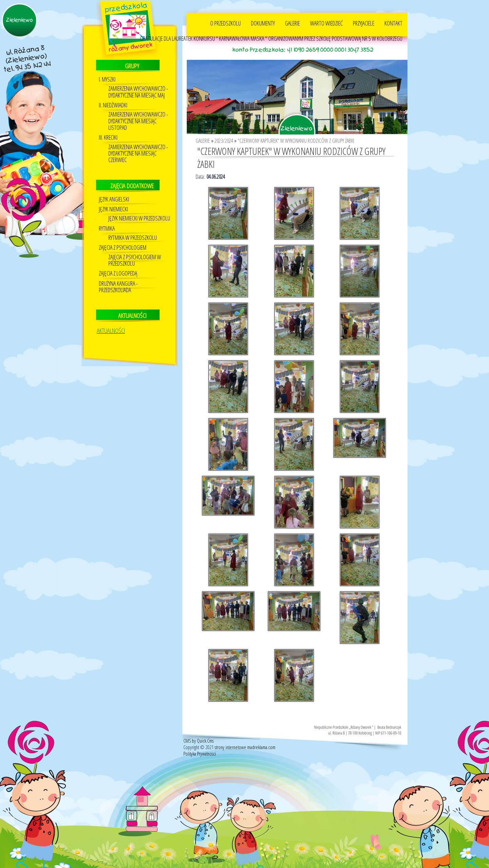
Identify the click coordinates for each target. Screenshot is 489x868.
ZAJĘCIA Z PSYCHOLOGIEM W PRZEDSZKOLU (135, 260)
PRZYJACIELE (364, 23)
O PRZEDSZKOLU (225, 23)
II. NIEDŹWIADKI (113, 105)
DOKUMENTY (263, 23)
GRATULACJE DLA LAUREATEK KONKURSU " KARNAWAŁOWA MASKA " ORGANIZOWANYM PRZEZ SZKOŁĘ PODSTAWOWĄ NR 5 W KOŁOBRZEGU (271, 38)
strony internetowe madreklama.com (245, 747)
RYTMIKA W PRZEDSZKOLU (133, 237)
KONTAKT (393, 23)
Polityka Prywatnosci (200, 753)
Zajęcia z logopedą (118, 273)
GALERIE (292, 23)
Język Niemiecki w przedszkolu (139, 218)
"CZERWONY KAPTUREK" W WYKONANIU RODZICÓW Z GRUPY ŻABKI (296, 140)
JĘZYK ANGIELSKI (114, 199)
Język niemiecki (113, 209)
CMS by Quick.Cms (198, 740)
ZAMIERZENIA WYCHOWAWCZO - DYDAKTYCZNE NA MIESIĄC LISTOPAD (138, 121)
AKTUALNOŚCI (111, 330)
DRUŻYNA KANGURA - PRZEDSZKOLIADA (118, 286)
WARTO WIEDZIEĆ (326, 23)
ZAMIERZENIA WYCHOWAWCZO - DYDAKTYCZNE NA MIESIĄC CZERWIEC (138, 153)
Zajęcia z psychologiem (123, 247)
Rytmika (107, 228)
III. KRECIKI (108, 137)
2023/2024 (224, 140)
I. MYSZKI (107, 79)
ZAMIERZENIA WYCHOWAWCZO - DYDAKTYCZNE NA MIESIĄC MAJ (138, 91)
